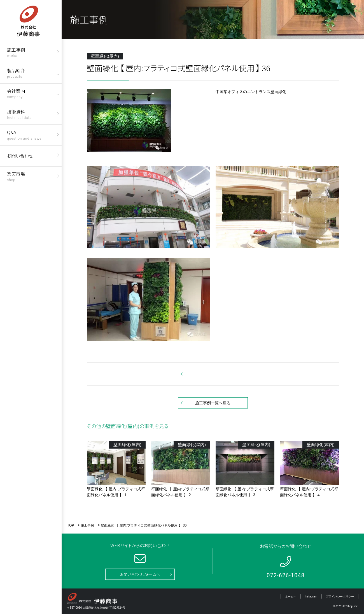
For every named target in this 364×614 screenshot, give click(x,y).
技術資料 (19, 114)
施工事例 (16, 52)
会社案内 (16, 93)
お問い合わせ (20, 156)
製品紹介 (16, 73)
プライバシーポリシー (340, 596)
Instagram (311, 596)
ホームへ (291, 596)
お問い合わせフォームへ (140, 574)
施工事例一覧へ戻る (213, 403)
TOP (71, 525)
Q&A (25, 134)
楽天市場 (16, 176)
